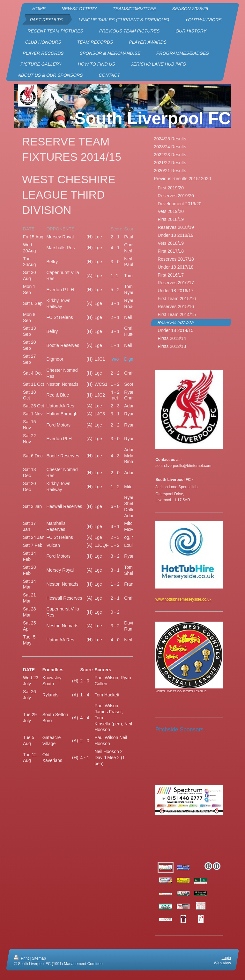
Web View (222, 963)
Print (22, 958)
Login (226, 958)
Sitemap (39, 958)
